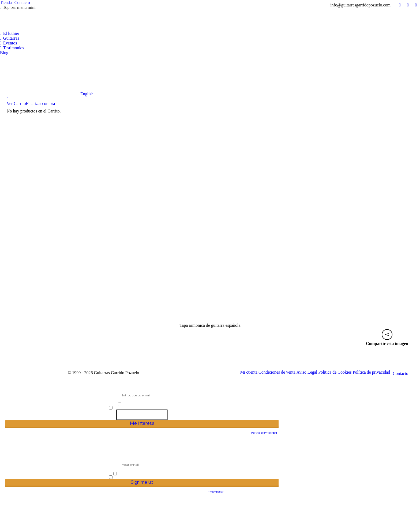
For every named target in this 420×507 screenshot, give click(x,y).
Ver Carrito (16, 104)
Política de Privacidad (264, 433)
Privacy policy (215, 492)
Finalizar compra (41, 104)
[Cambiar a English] (47, 76)
